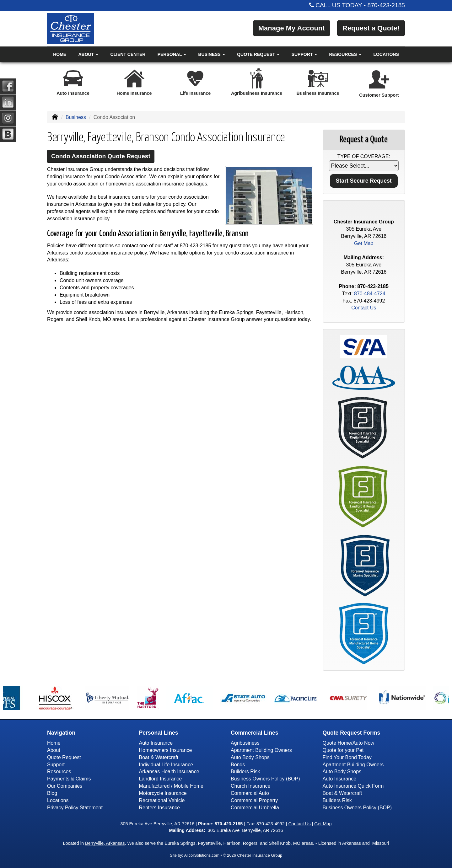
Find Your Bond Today (347, 757)
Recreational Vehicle (162, 800)
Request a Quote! (371, 28)
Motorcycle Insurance (163, 793)
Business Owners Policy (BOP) (265, 779)
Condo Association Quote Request (101, 156)
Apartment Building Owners (261, 750)
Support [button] (304, 54)
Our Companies (65, 786)
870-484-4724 (370, 294)
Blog (52, 793)
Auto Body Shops (250, 757)
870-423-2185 (386, 5)
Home (60, 54)
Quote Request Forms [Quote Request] (352, 733)
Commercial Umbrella (255, 808)
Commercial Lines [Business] (255, 733)
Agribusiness (245, 743)
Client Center (128, 54)
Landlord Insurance (161, 779)
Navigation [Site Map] (61, 733)
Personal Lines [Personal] (159, 733)
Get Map (364, 243)
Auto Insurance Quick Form (353, 786)
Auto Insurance (156, 743)
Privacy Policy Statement (75, 808)
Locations (386, 54)
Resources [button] (345, 54)
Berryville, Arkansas (105, 843)
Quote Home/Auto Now (349, 743)
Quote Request (64, 757)
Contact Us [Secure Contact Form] (364, 308)
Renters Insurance (160, 808)
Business (76, 117)
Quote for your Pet (343, 750)
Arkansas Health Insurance (169, 772)
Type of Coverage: (364, 156)
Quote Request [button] (258, 54)
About (54, 750)
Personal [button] (172, 54)
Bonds (238, 765)
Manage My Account (292, 28)
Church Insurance (250, 786)
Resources (59, 772)
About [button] (88, 54)
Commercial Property (254, 800)
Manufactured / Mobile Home (171, 786)
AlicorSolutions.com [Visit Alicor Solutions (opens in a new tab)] (202, 855)
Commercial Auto (250, 793)
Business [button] (211, 54)
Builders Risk (245, 772)
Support (56, 765)
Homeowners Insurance (166, 750)
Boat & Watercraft (159, 757)
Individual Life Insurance (166, 765)
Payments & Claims (69, 779)
